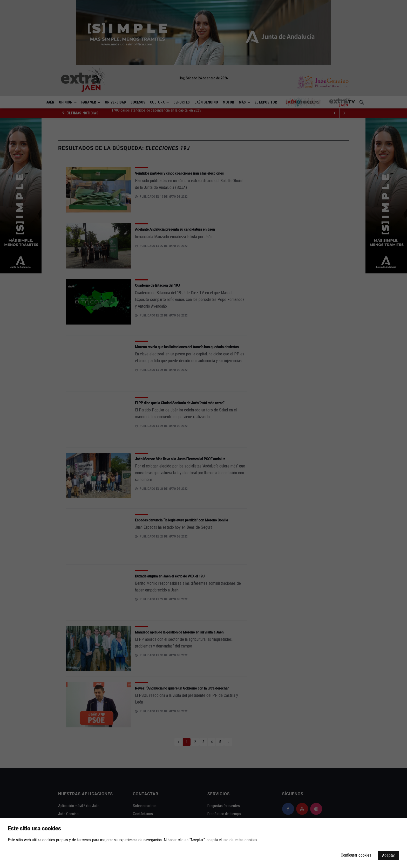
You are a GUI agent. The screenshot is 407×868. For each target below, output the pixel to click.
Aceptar (389, 855)
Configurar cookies (356, 855)
